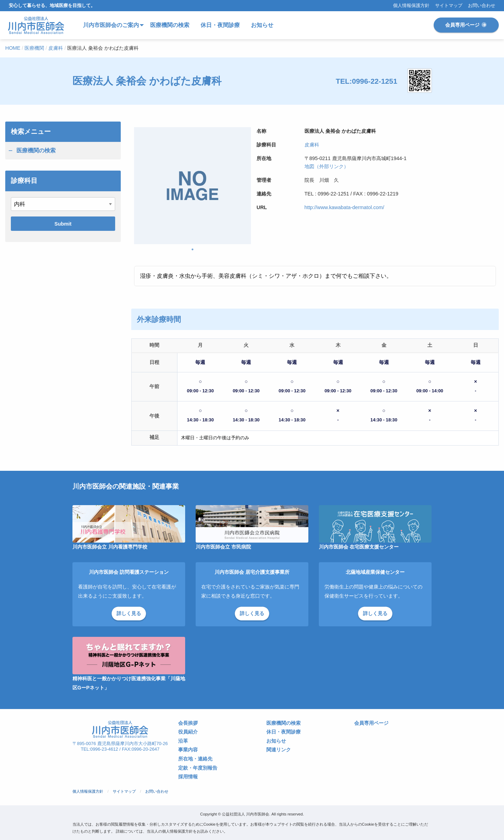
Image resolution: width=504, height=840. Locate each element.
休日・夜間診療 (283, 732)
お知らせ (276, 741)
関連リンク (279, 750)
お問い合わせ (482, 6)
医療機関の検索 (36, 150)
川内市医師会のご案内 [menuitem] (111, 25)
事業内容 (188, 750)
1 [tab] (192, 249)
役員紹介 (188, 732)
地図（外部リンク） (327, 166)
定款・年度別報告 (198, 768)
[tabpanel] (192, 186)
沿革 (183, 741)
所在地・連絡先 (195, 759)
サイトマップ (449, 6)
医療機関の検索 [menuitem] (170, 25)
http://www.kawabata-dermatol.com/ (344, 207)
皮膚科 (312, 145)
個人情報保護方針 (411, 6)
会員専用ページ (466, 25)
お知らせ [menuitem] (262, 25)
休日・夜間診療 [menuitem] (220, 25)
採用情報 (188, 777)
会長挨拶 (188, 723)
